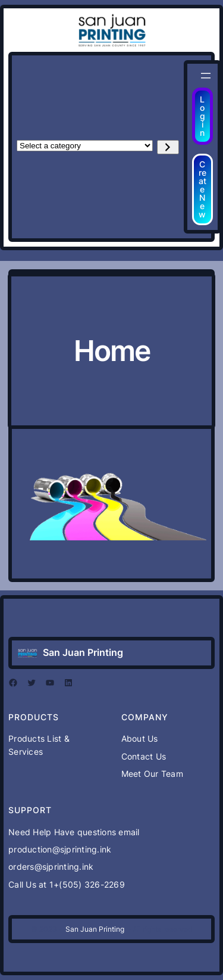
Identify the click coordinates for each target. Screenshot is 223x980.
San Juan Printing (83, 652)
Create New (202, 189)
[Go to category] (168, 147)
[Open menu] (206, 76)
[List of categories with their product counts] (85, 146)
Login (202, 116)
